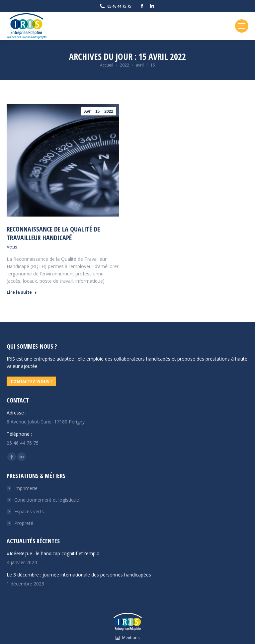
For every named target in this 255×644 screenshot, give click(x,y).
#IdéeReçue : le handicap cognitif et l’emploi (54, 553)
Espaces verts (29, 511)
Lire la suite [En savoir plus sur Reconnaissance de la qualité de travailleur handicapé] (22, 292)
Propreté (24, 523)
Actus (12, 247)
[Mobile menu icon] (242, 26)
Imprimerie (26, 488)
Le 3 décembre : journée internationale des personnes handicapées (79, 575)
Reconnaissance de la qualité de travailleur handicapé (53, 233)
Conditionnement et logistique (47, 500)
